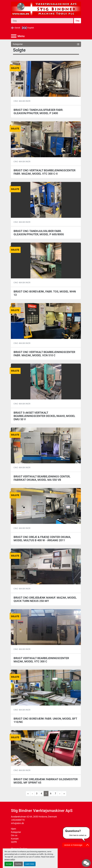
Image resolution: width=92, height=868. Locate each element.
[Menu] (14, 36)
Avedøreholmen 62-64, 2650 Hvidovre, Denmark (34, 817)
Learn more (30, 864)
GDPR (14, 842)
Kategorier (16, 832)
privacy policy (10, 859)
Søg (77, 21)
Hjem (14, 829)
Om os (14, 835)
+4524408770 (18, 820)
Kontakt (15, 839)
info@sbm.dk (17, 823)
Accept (9, 864)
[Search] (42, 21)
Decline (18, 864)
